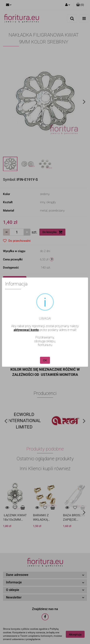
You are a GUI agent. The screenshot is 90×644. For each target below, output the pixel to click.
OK (45, 359)
